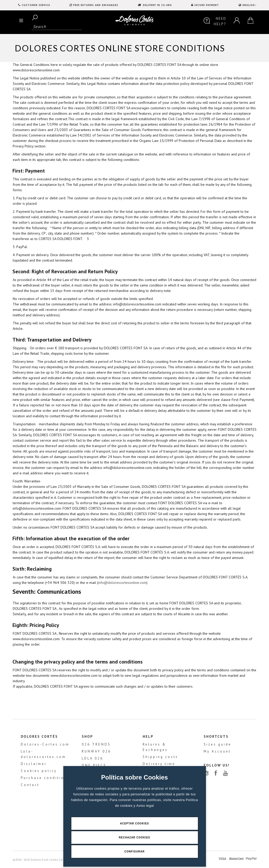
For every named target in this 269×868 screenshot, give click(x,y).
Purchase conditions (45, 778)
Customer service (36, 5)
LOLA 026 (92, 758)
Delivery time (159, 764)
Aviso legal (145, 806)
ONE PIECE (94, 765)
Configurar (135, 852)
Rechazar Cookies (134, 838)
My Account (217, 751)
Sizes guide (218, 744)
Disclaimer (34, 764)
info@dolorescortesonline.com (122, 583)
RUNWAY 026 (96, 751)
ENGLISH (249, 5)
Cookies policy (39, 771)
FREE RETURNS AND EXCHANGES (96, 5)
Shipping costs (160, 757)
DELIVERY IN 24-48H (157, 5)
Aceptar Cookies (135, 823)
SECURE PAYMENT (207, 5)
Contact (30, 785)
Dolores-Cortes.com (45, 744)
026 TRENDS (96, 744)
